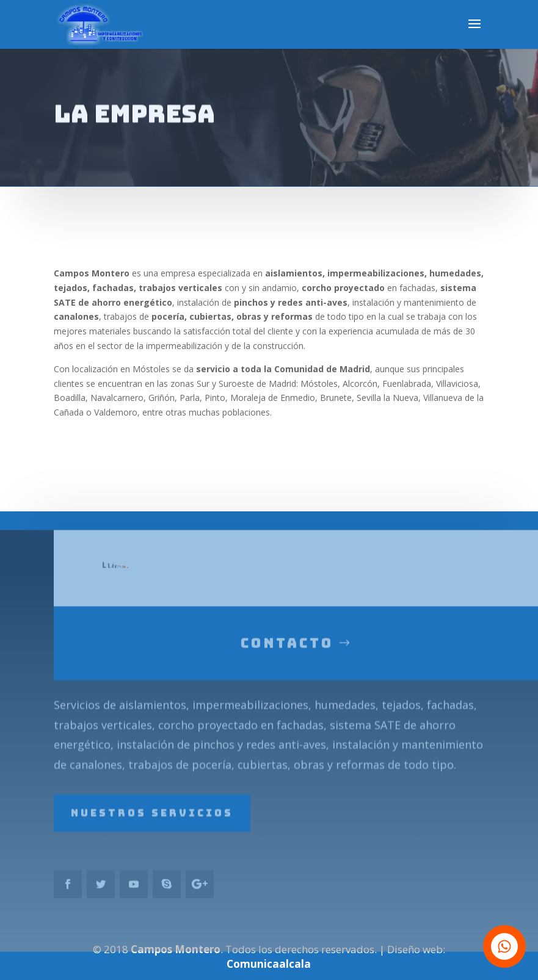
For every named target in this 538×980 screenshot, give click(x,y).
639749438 (133, 581)
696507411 (138, 582)
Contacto (287, 658)
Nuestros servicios (152, 827)
